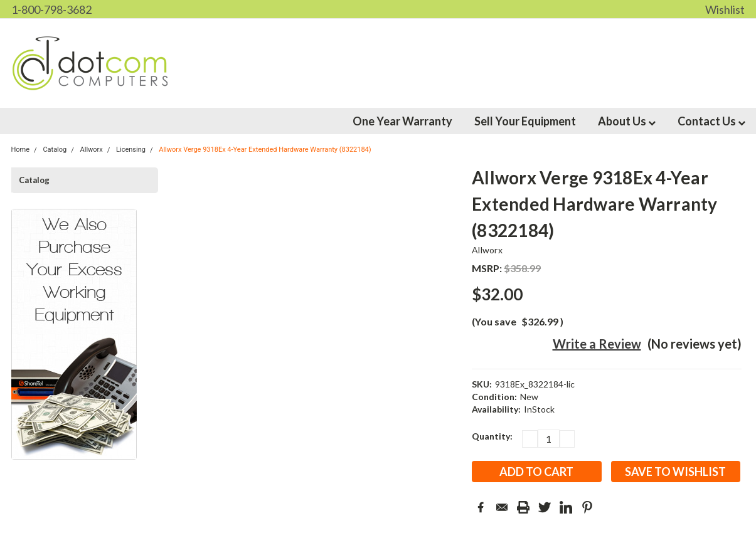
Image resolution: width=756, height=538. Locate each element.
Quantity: (492, 436)
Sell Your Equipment (525, 121)
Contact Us (711, 121)
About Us (627, 121)
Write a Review (597, 344)
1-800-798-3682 (51, 9)
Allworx (487, 250)
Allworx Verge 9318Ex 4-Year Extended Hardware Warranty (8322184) (265, 150)
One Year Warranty (402, 121)
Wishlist (725, 9)
